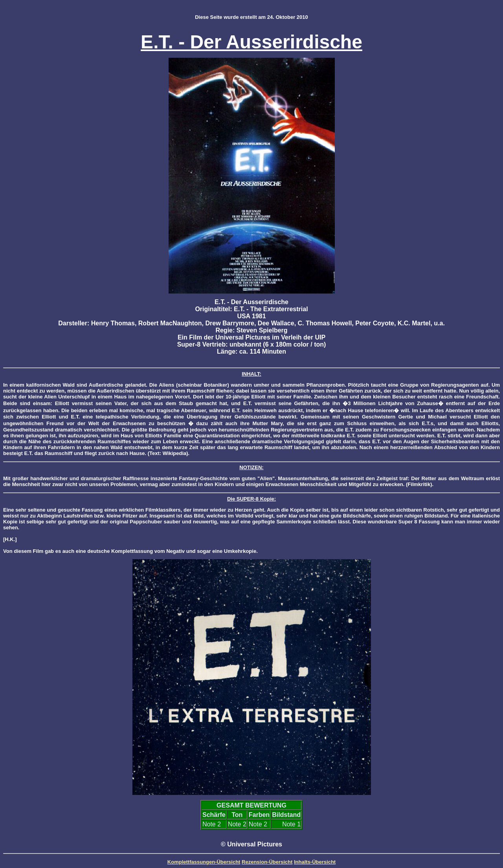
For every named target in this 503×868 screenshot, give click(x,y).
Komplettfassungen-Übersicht (204, 862)
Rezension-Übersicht (267, 862)
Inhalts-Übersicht (315, 862)
